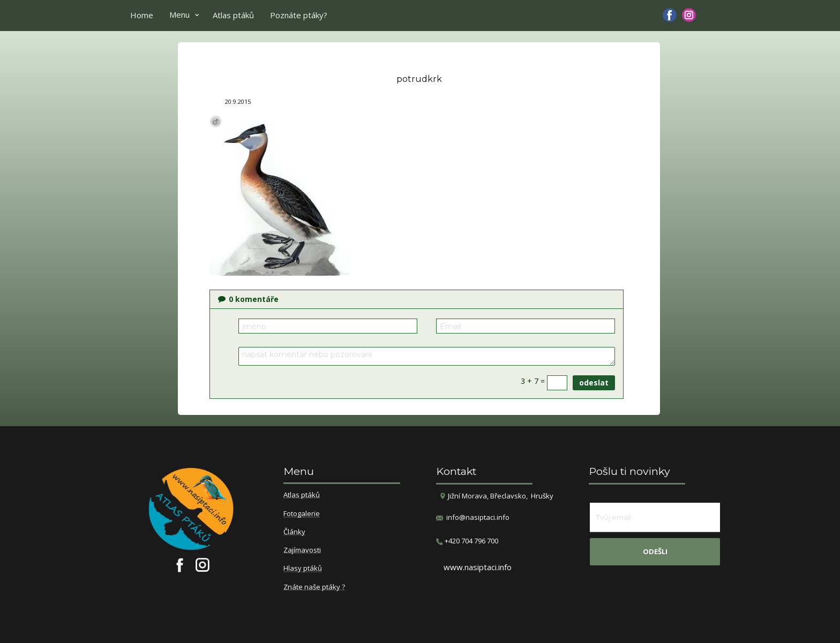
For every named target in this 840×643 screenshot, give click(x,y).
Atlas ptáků (233, 15)
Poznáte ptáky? (299, 15)
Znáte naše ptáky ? (314, 587)
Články (294, 532)
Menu (179, 14)
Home (142, 15)
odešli (655, 551)
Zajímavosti (302, 550)
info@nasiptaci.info (478, 517)
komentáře (248, 299)
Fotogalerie (302, 514)
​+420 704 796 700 (467, 541)
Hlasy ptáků (303, 569)
